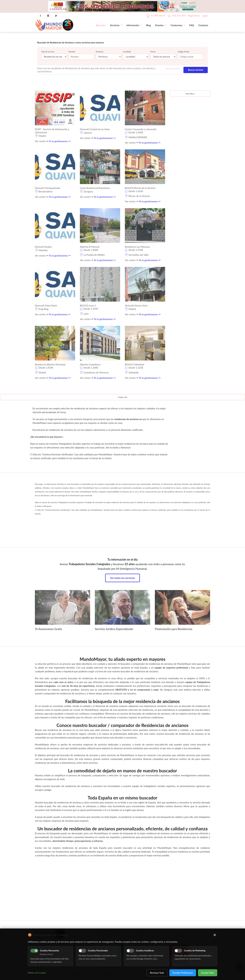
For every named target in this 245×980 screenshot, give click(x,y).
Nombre (72, 52)
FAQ (192, 25)
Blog (149, 25)
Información (134, 25)
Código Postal (183, 52)
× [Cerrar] (215, 935)
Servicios (116, 25)
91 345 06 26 (158, 15)
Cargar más (123, 397)
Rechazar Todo (157, 973)
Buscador (101, 25)
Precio (153, 52)
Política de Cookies (37, 973)
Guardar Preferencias (183, 973)
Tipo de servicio (48, 52)
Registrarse (194, 16)
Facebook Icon (40, 16)
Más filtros (190, 94)
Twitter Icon (56, 16)
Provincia (100, 52)
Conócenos (178, 25)
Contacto (203, 25)
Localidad (127, 52)
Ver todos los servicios (122, 578)
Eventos (161, 25)
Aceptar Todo (208, 973)
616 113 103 (179, 15)
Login (205, 16)
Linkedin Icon (48, 16)
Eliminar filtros (173, 69)
